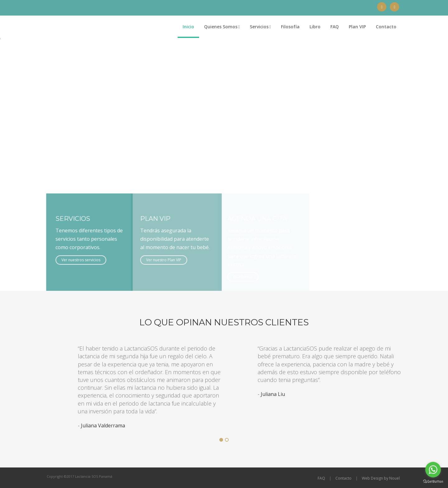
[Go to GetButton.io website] (433, 482)
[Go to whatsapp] (433, 470)
